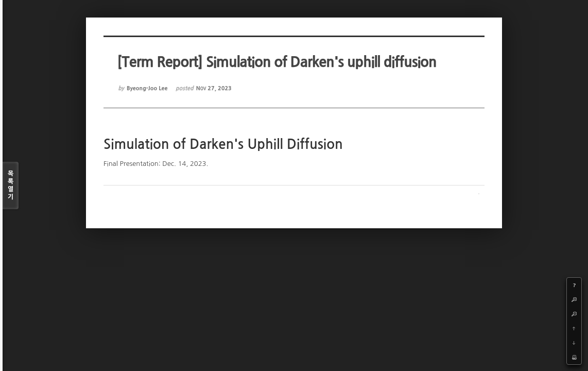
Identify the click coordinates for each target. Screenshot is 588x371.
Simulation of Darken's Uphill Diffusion (223, 144)
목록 (11, 186)
